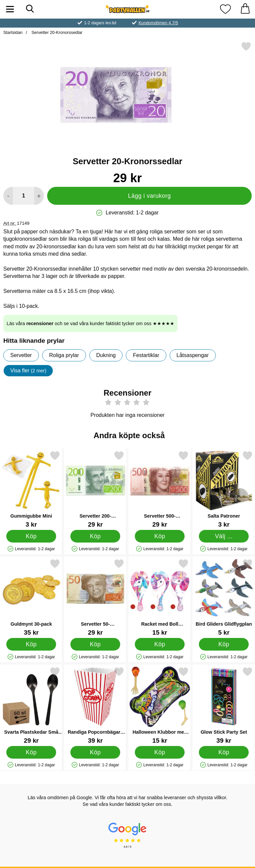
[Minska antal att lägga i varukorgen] (8, 196)
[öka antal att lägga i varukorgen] (39, 196)
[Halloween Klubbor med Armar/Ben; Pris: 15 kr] (160, 705)
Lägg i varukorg (149, 196)
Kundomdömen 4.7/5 (158, 23)
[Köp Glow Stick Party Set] (224, 752)
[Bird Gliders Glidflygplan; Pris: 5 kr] (224, 597)
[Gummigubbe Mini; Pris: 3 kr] (31, 489)
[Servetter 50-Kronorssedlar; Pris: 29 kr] (95, 597)
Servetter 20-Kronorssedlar (56, 32)
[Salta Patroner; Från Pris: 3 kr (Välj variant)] (224, 489)
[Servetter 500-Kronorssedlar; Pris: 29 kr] (160, 489)
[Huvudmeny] (10, 9)
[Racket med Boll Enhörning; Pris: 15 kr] (160, 597)
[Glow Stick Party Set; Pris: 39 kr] (224, 705)
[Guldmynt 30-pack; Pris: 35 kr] (31, 597)
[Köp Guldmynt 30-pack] (31, 644)
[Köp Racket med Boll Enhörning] (160, 644)
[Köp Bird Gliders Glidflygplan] (224, 644)
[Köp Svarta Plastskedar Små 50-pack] (31, 752)
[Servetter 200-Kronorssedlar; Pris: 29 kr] (95, 489)
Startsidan (13, 32)
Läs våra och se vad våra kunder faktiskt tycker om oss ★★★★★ (90, 323)
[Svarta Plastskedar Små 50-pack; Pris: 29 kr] (31, 705)
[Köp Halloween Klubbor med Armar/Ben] (160, 752)
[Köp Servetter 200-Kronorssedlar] (95, 536)
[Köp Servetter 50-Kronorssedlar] (95, 644)
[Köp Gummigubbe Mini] (31, 536)
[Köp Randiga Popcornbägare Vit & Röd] (95, 752)
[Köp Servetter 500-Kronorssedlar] (160, 536)
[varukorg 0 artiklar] (245, 9)
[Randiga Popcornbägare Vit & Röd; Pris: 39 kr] (95, 705)
